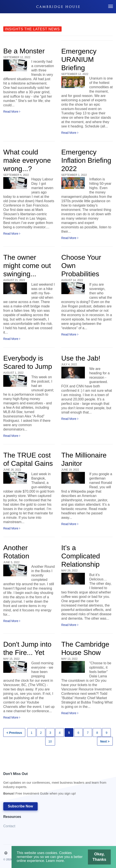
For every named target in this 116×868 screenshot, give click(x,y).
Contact (9, 826)
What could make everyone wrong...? (27, 160)
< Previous (14, 733)
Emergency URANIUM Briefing (79, 59)
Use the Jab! (81, 358)
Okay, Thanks (100, 857)
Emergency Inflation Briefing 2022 (86, 160)
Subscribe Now (20, 806)
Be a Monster (24, 51)
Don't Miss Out (56, 785)
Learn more (55, 860)
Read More (12, 112)
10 (50, 741)
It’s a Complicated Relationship (81, 556)
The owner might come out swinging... (27, 266)
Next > (105, 741)
